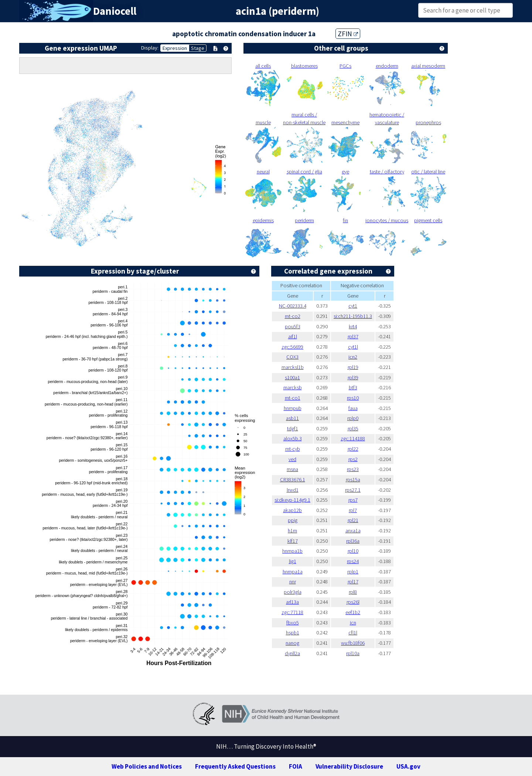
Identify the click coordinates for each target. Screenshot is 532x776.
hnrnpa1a (293, 572)
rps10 (353, 398)
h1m (292, 531)
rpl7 (353, 510)
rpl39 (353, 377)
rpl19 (353, 367)
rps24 (353, 561)
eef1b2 (353, 612)
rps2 (353, 459)
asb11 (292, 418)
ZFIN (348, 34)
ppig (293, 520)
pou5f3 (293, 326)
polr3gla (293, 592)
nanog (292, 643)
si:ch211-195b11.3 (353, 316)
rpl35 (353, 428)
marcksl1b (293, 367)
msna (292, 469)
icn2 (353, 357)
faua (353, 408)
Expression (175, 48)
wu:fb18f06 (353, 643)
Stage (198, 48)
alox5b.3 (293, 438)
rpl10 (353, 551)
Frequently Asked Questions (235, 766)
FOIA (296, 766)
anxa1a (353, 531)
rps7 (353, 500)
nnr (293, 582)
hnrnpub (293, 408)
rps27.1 (353, 490)
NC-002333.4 (293, 306)
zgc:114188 (353, 438)
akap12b (292, 510)
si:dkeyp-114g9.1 (292, 500)
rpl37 (353, 336)
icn (353, 623)
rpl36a (353, 541)
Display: (150, 48)
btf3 (353, 387)
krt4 (353, 326)
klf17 (293, 541)
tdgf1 (293, 428)
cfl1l (353, 633)
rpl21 (353, 520)
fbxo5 (293, 623)
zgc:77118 (292, 612)
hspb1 (293, 633)
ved (292, 459)
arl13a (292, 602)
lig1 (293, 561)
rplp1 (353, 572)
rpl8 (353, 592)
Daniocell (115, 11)
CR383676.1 (293, 480)
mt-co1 (293, 398)
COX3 (292, 357)
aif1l (293, 336)
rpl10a (353, 653)
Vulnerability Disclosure (349, 766)
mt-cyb (293, 449)
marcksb (293, 387)
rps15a (353, 480)
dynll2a (292, 653)
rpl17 (353, 582)
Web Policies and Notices (147, 766)
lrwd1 (293, 490)
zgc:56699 (292, 347)
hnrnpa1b (292, 551)
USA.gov (408, 766)
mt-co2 (293, 316)
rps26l (353, 602)
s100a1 (292, 377)
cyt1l (353, 347)
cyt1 (353, 306)
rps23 (353, 469)
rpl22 (353, 449)
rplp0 (353, 418)
